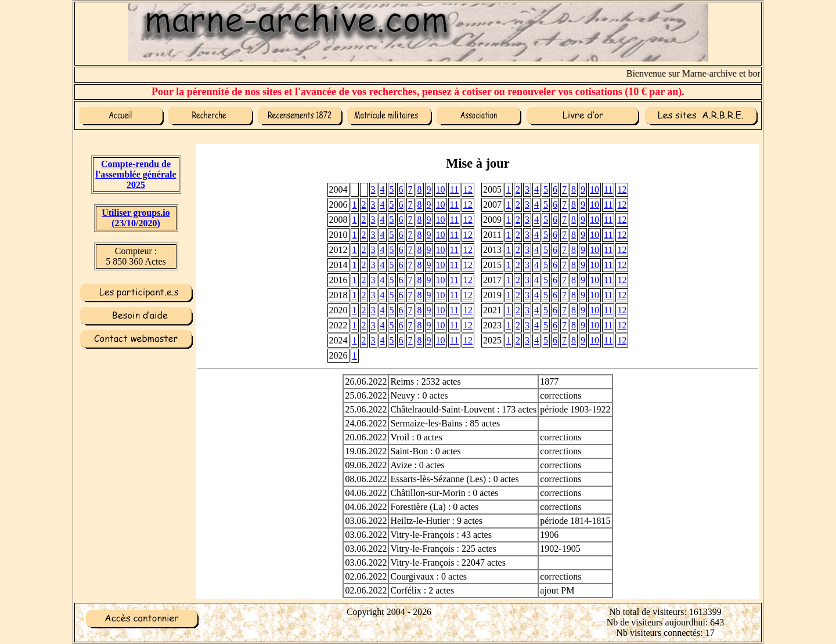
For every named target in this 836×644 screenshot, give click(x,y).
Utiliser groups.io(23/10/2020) (136, 218)
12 (468, 189)
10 (441, 189)
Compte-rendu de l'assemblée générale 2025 (136, 174)
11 (454, 189)
